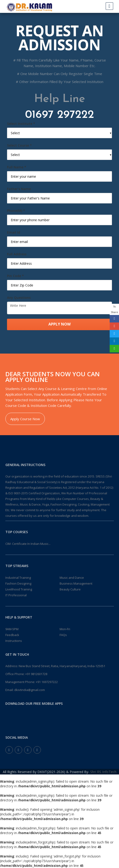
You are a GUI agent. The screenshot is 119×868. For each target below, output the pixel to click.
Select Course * (19, 145)
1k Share (114, 309)
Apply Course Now (25, 419)
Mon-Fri (65, 629)
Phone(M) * (16, 211)
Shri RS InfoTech (103, 772)
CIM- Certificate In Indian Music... (28, 544)
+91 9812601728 (36, 674)
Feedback (12, 635)
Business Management (76, 583)
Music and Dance (72, 578)
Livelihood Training (19, 589)
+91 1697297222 (47, 682)
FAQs (63, 635)
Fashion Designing (18, 583)
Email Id (14, 232)
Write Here (59, 308)
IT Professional (16, 595)
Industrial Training (18, 578)
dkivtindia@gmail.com (30, 690)
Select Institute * (21, 124)
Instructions (14, 641)
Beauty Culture (70, 589)
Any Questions (19, 298)
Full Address (17, 254)
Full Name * (17, 167)
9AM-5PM (12, 629)
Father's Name (19, 189)
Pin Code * (15, 276)
